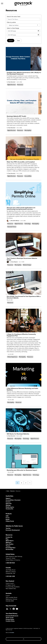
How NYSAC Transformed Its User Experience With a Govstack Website (24, 297)
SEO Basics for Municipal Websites (18, 434)
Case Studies (10, 544)
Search (11, 41)
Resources (20, 85)
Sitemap (8, 505)
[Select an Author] (24, 25)
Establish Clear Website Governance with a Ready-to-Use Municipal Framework (24, 73)
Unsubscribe (9, 509)
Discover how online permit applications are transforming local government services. (21, 208)
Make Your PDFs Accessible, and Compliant (21, 162)
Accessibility (28, 176)
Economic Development (13, 530)
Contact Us (9, 537)
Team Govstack (12, 82)
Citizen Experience (12, 357)
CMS (7, 516)
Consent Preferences (12, 616)
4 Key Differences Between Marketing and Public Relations (22, 389)
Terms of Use (10, 617)
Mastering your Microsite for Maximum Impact (22, 470)
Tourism (8, 528)
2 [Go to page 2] (22, 483)
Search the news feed (14, 17)
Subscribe (9, 504)
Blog (7, 539)
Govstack (12, 633)
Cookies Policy (10, 621)
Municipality (28, 130)
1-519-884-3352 (10, 576)
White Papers (10, 541)
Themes (8, 546)
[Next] (30, 483)
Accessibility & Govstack (13, 500)
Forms (8, 518)
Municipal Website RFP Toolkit (16, 116)
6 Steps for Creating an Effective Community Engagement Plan (21, 335)
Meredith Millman (15, 221)
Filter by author (11, 22)
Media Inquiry (10, 507)
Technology (28, 224)
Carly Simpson (14, 262)
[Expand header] (2, 3)
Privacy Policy (10, 619)
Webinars (8, 542)
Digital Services (12, 85)
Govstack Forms (12, 227)
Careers (8, 502)
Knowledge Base (11, 548)
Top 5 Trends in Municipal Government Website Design (22, 259)
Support (8, 498)
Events (8, 519)
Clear (18, 41)
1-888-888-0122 (10, 563)
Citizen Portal (10, 521)
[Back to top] (24, 639)
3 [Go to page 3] (26, 483)
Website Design (27, 265)
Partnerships (10, 549)
